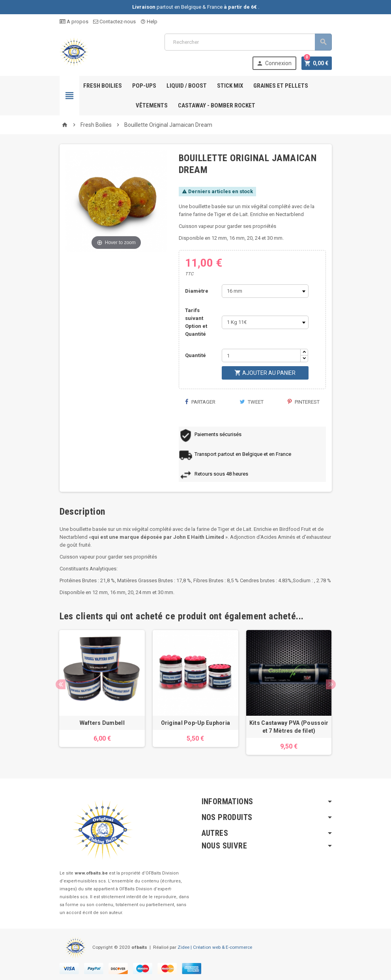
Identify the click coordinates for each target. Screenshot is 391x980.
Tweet (252, 402)
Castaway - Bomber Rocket (217, 105)
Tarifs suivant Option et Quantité (196, 322)
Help (149, 22)
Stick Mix (230, 86)
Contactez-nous (114, 22)
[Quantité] (261, 356)
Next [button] (331, 684)
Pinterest (304, 402)
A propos (74, 22)
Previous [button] (61, 684)
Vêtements (152, 105)
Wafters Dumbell (102, 723)
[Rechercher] (248, 42)
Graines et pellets (281, 86)
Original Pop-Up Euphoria (196, 723)
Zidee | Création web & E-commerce (215, 947)
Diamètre (197, 291)
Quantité (195, 355)
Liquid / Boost (187, 86)
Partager (200, 402)
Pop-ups (144, 86)
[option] (102, 692)
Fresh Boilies (103, 86)
